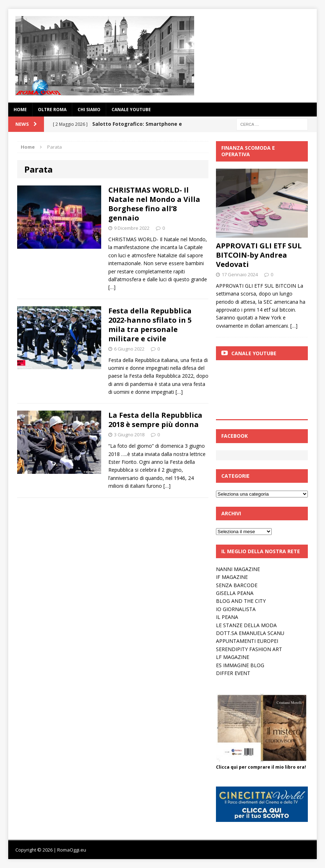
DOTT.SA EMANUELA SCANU (250, 633)
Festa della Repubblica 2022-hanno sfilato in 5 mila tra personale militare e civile (150, 325)
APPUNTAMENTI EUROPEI (247, 641)
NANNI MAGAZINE (238, 569)
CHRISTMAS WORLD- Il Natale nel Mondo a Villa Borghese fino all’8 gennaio (154, 204)
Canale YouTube (131, 110)
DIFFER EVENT (233, 673)
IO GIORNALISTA (236, 609)
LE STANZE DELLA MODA (246, 625)
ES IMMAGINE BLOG (240, 665)
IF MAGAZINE (232, 577)
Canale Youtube (254, 353)
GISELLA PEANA (235, 593)
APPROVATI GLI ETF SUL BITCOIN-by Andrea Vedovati (259, 255)
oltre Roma (52, 110)
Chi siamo (89, 110)
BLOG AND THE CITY (241, 601)
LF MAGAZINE (233, 657)
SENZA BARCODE (237, 585)
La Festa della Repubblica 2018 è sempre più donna (155, 420)
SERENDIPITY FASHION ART (249, 649)
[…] (112, 287)
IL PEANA (227, 617)
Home (20, 110)
